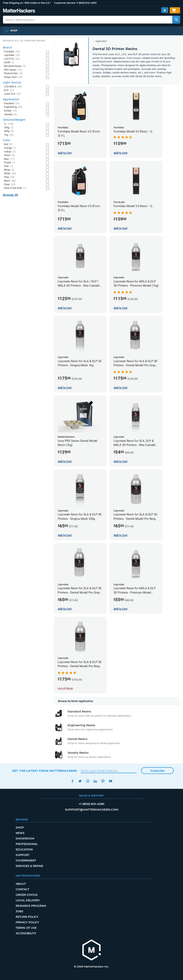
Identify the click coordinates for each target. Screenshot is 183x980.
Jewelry (10, 115)
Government (26, 860)
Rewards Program (31, 906)
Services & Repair (29, 866)
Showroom (25, 838)
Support (23, 855)
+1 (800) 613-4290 (86, 3)
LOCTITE (12, 59)
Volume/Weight (14, 120)
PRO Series (13, 70)
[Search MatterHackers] (176, 20)
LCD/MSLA (13, 87)
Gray (9, 177)
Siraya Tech (13, 77)
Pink (9, 166)
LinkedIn (95, 781)
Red (8, 144)
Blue (9, 159)
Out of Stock (65, 689)
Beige (9, 170)
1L (9, 124)
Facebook (73, 781)
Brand (7, 47)
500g (9, 131)
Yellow (10, 152)
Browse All (10, 195)
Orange (10, 148)
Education (24, 849)
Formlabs (12, 52)
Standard (12, 104)
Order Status (27, 895)
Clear (10, 185)
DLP (9, 90)
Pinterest (103, 781)
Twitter (80, 781)
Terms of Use (26, 928)
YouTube (111, 781)
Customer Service (65, 3)
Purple (10, 163)
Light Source (12, 82)
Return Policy (27, 917)
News (20, 833)
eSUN (9, 63)
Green (9, 155)
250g (9, 128)
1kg (9, 135)
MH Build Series (15, 66)
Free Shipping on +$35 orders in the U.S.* (27, 3)
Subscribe (157, 771)
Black (10, 181)
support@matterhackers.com (92, 810)
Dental (10, 111)
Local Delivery (28, 900)
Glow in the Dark (15, 188)
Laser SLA (12, 94)
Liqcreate (12, 55)
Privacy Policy (27, 922)
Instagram (88, 781)
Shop (20, 827)
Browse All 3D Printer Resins (24, 41)
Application (101, 41)
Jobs (19, 911)
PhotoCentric (13, 74)
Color (7, 140)
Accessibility (26, 933)
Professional (27, 844)
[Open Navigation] (11, 31)
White (10, 174)
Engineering (13, 107)
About (21, 884)
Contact (22, 889)
